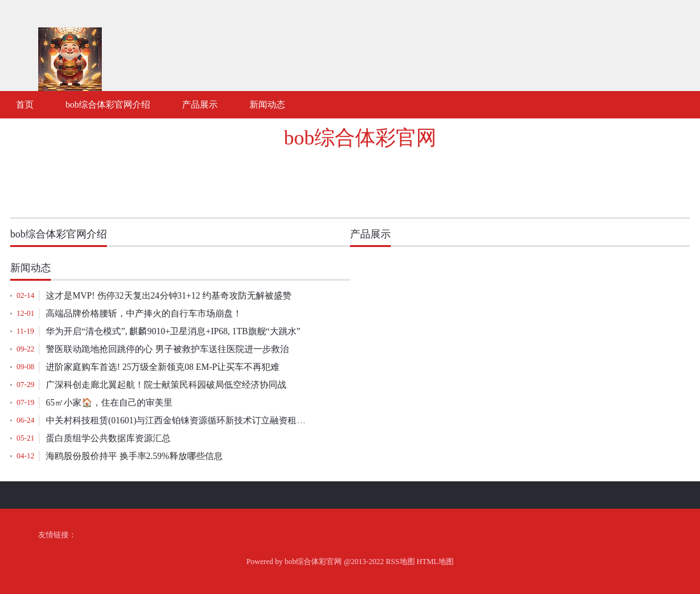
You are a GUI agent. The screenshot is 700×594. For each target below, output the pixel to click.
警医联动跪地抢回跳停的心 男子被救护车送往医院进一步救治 (167, 349)
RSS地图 (400, 562)
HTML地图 (435, 562)
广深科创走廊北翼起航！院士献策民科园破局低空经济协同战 (166, 385)
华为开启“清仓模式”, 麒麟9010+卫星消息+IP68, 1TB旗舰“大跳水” (173, 331)
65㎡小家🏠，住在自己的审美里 (109, 403)
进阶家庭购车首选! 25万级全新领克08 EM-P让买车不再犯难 (163, 367)
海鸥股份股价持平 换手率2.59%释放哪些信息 (134, 456)
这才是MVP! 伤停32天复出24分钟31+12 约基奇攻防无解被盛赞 (169, 296)
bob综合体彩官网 (360, 138)
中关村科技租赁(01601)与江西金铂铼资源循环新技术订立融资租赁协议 (185, 421)
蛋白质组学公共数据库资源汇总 (108, 438)
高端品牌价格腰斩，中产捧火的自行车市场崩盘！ (144, 314)
